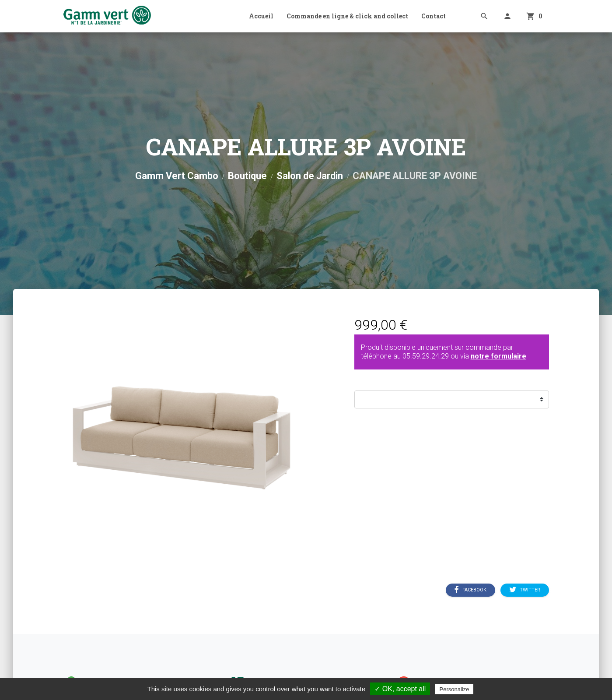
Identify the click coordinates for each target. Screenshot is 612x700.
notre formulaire (498, 356)
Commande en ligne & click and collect (347, 16)
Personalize (455, 689)
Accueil (261, 16)
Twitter (525, 590)
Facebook (470, 590)
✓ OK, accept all (400, 689)
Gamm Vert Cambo (177, 176)
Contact (434, 16)
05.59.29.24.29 (426, 356)
